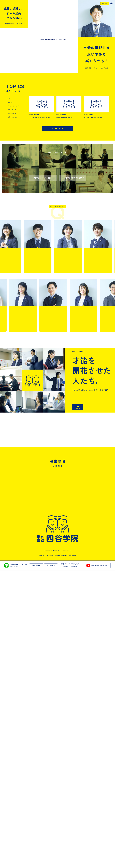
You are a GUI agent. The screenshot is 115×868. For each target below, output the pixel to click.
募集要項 (104, 3)
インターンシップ (13, 97)
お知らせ (10, 93)
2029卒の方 (66, 864)
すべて (10, 89)
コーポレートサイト (52, 848)
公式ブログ (67, 848)
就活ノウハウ (12, 101)
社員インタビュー (13, 108)
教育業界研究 (12, 104)
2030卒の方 (74, 864)
